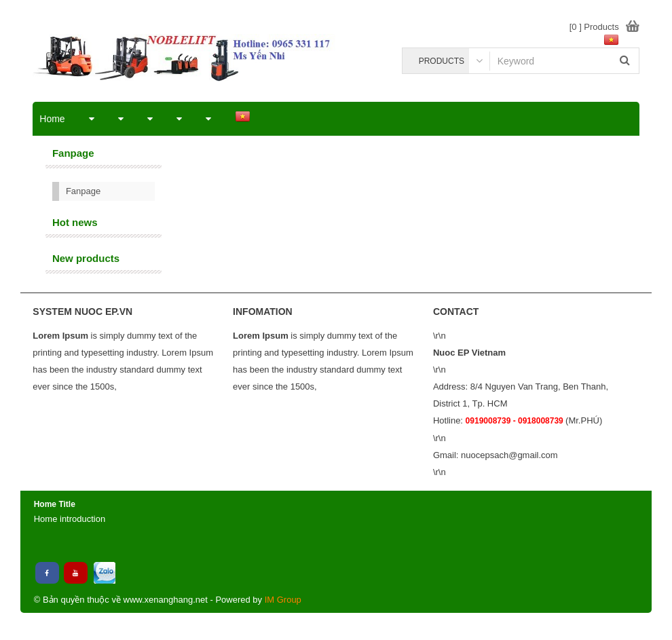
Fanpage (83, 191)
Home (52, 119)
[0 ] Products (594, 27)
